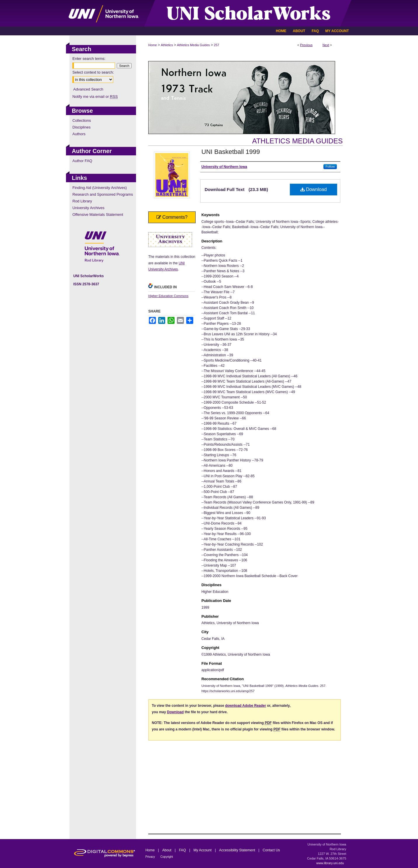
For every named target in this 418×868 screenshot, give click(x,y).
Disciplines (81, 127)
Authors (79, 134)
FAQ (183, 850)
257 (217, 45)
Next (326, 45)
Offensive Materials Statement (98, 215)
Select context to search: (93, 72)
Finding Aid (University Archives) (100, 188)
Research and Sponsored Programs (103, 194)
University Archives (88, 208)
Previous (306, 45)
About (167, 850)
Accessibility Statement (238, 850)
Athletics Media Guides (193, 45)
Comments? (172, 217)
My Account (203, 850)
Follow (330, 166)
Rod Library (82, 201)
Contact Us (271, 850)
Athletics (167, 45)
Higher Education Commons (168, 296)
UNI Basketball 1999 (231, 152)
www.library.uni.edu (330, 863)
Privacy (151, 857)
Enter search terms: (89, 59)
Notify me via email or (95, 97)
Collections (82, 120)
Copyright (167, 857)
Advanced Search (88, 89)
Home (153, 45)
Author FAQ (82, 161)
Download (314, 189)
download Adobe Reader (245, 706)
